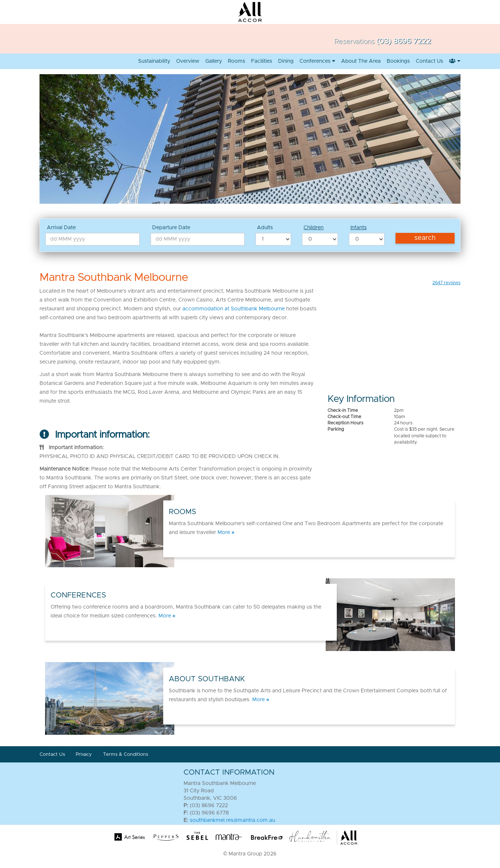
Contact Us (52, 755)
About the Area (361, 61)
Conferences (317, 61)
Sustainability (154, 61)
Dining (286, 61)
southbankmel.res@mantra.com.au (232, 820)
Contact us (429, 61)
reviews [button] (446, 283)
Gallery (214, 61)
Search (425, 238)
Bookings (398, 61)
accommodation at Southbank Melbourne (234, 309)
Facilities (262, 61)
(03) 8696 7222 (404, 41)
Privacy (85, 755)
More (226, 533)
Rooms (237, 61)
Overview (188, 61)
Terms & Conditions (126, 755)
